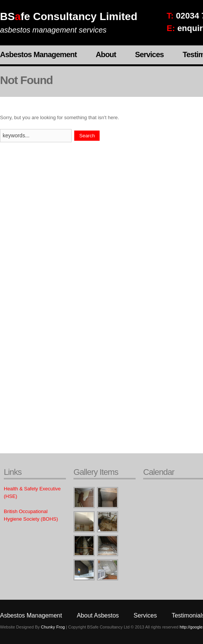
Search (87, 136)
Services (149, 54)
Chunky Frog (53, 627)
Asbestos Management (38, 54)
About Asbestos (98, 615)
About (106, 54)
